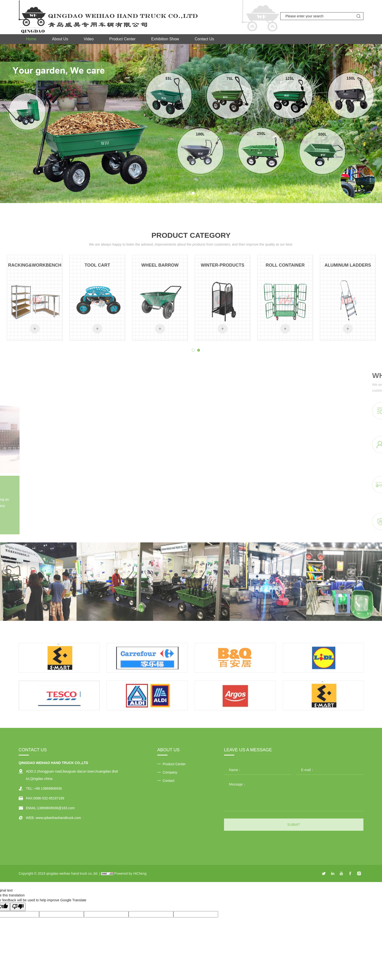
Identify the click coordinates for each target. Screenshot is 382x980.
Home (31, 39)
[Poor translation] (18, 907)
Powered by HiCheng (130, 873)
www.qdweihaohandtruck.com (58, 818)
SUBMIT (294, 825)
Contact (169, 781)
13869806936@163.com (56, 808)
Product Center (123, 39)
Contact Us (204, 39)
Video (89, 39)
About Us (60, 39)
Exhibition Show (165, 39)
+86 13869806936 (48, 788)
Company (170, 772)
